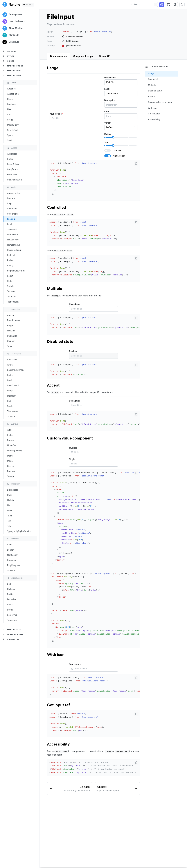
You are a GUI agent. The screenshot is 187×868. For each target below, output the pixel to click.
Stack (10, 140)
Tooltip (10, 476)
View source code (73, 37)
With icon (56, 655)
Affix (9, 430)
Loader (10, 550)
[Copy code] (136, 164)
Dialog (10, 435)
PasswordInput (14, 250)
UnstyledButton (14, 180)
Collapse (11, 589)
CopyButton (13, 169)
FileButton (12, 175)
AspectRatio (13, 94)
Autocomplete (14, 193)
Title (9, 526)
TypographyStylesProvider (20, 531)
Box (9, 584)
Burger (10, 325)
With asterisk (119, 156)
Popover (11, 471)
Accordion (12, 360)
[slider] (113, 137)
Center (10, 99)
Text (9, 521)
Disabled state (60, 342)
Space (10, 135)
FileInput (11, 219)
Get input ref (58, 705)
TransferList (13, 302)
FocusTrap (12, 599)
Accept (53, 385)
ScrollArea (12, 615)
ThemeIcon (13, 411)
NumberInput (13, 245)
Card (9, 380)
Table (10, 516)
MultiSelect (13, 235)
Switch (10, 286)
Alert (9, 545)
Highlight (11, 500)
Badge (10, 375)
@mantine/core (72, 46)
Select (10, 276)
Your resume (56, 114)
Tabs (9, 346)
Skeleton (11, 570)
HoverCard (12, 445)
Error (107, 112)
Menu (10, 456)
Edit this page (71, 41)
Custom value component (70, 438)
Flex (9, 109)
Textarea (11, 291)
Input (10, 224)
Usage (53, 68)
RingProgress (13, 565)
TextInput (12, 297)
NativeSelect (13, 240)
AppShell (11, 89)
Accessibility (58, 744)
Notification (13, 555)
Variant (108, 123)
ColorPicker (13, 214)
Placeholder (110, 78)
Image (10, 391)
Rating (10, 266)
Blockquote (13, 490)
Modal (10, 461)
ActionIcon (12, 154)
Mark (10, 511)
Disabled (117, 150)
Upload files (75, 304)
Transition (12, 620)
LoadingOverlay (14, 451)
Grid (9, 115)
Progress (11, 560)
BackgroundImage (16, 370)
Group (10, 120)
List (9, 505)
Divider (10, 594)
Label (107, 89)
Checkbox (12, 198)
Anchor (11, 315)
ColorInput (12, 209)
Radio (10, 260)
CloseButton (13, 164)
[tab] (59, 56)
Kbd (9, 401)
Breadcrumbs (13, 320)
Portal (10, 610)
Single (72, 459)
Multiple (55, 289)
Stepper (11, 341)
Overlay (11, 466)
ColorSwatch (13, 385)
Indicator (11, 396)
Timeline (11, 416)
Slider (10, 281)
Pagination (12, 336)
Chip (9, 203)
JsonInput (12, 229)
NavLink (11, 331)
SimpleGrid (12, 130)
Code (10, 495)
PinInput (11, 255)
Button (10, 159)
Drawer (11, 440)
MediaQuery (13, 125)
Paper (10, 605)
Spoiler (10, 406)
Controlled (57, 208)
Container (12, 104)
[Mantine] (11, 5)
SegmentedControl (16, 271)
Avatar (10, 365)
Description (110, 100)
